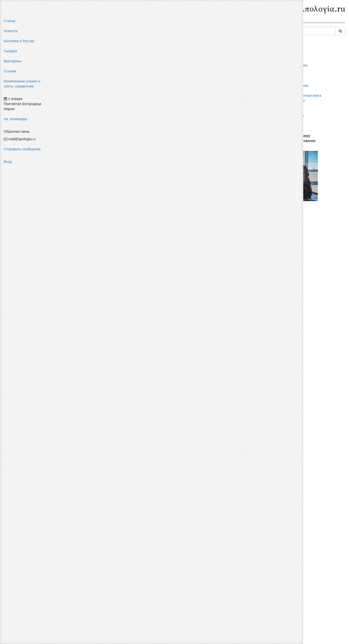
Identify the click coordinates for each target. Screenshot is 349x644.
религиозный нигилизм (297, 101)
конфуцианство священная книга (305, 96)
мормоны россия (292, 90)
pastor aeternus (290, 60)
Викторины (13, 61)
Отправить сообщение (22, 149)
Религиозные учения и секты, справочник (22, 84)
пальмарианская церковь (299, 85)
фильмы (285, 121)
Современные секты (162, 22)
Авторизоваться (258, 610)
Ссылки (10, 71)
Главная (64, 22)
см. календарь (15, 119)
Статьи (9, 21)
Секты (134, 22)
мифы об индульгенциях (298, 65)
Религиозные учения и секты (100, 22)
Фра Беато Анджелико (296, 116)
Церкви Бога (158, 82)
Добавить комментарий (76, 616)
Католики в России (19, 41)
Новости (11, 31)
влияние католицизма (296, 70)
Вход (8, 162)
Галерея (11, 51)
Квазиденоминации (200, 22)
